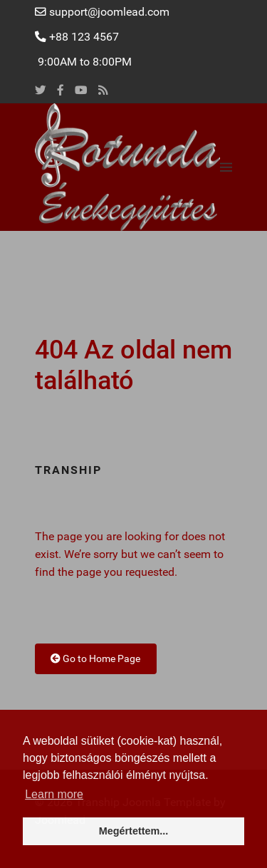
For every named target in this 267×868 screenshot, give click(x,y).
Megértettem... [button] (134, 831)
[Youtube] (81, 91)
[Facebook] (61, 91)
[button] (226, 167)
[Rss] (103, 91)
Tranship (68, 470)
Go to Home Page (95, 658)
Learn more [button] (54, 794)
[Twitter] (41, 91)
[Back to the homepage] (127, 167)
